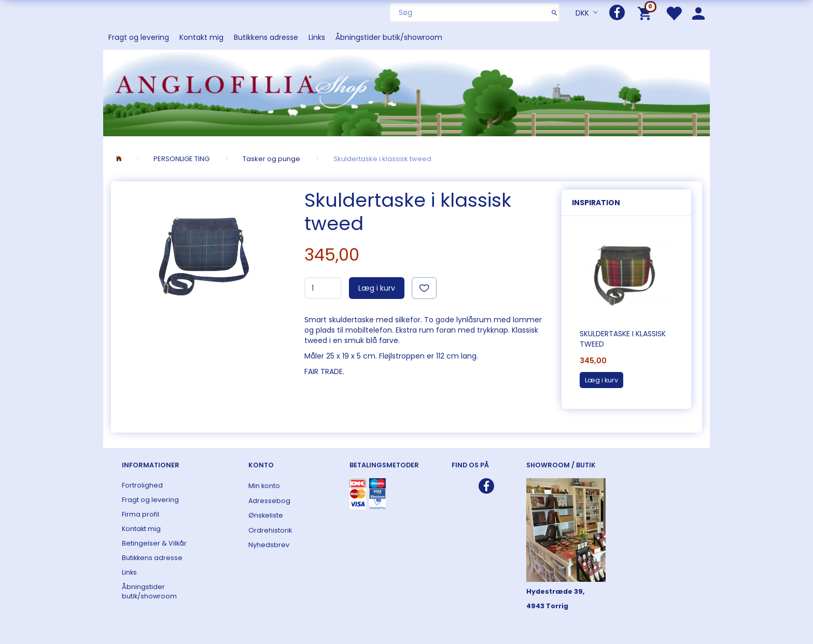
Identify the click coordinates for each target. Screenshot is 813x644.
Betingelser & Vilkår (154, 543)
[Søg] (555, 12)
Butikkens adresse (266, 37)
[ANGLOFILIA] (406, 92)
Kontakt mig (201, 37)
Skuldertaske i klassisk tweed (623, 339)
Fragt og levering (139, 37)
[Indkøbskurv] (646, 13)
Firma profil (141, 514)
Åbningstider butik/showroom (389, 37)
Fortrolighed (142, 485)
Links (317, 37)
